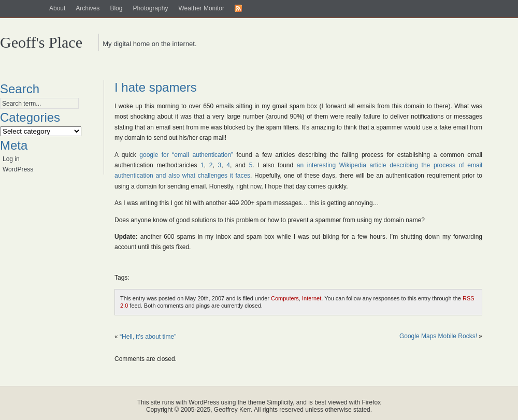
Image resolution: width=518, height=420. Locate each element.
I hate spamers (156, 87)
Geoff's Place (41, 42)
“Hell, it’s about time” (148, 337)
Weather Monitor (201, 8)
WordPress (18, 169)
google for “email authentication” (186, 155)
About (57, 8)
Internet (312, 298)
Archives (88, 8)
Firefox (372, 402)
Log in (11, 159)
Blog (116, 8)
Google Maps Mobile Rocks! (438, 336)
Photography (150, 8)
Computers (285, 298)
